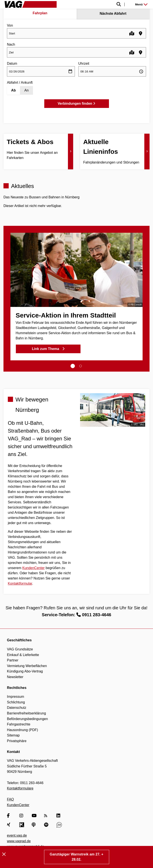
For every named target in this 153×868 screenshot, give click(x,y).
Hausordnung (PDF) (22, 730)
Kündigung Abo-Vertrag (25, 671)
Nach (11, 44)
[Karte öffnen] (132, 33)
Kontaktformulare (20, 788)
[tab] (73, 366)
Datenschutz (17, 708)
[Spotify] (47, 825)
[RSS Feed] (47, 816)
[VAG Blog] (59, 825)
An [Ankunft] (26, 90)
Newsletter (15, 677)
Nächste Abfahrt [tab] (113, 14)
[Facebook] (10, 816)
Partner (13, 660)
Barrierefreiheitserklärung (26, 713)
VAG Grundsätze (20, 649)
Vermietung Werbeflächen (27, 666)
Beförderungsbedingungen (27, 719)
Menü (141, 4)
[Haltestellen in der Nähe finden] (141, 33)
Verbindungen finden (77, 103)
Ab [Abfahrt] (13, 90)
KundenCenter (34, 568)
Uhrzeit (84, 63)
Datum (12, 63)
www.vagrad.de (19, 841)
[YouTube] (34, 816)
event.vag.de (17, 835)
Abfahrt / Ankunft (20, 83)
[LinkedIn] (59, 816)
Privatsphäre (17, 741)
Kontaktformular (20, 583)
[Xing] (10, 825)
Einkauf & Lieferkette (23, 655)
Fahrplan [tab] (40, 13)
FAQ (10, 799)
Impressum (16, 697)
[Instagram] (22, 816)
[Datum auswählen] (41, 71)
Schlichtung (16, 702)
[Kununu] (22, 825)
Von (10, 25)
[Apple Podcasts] (34, 825)
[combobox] (76, 33)
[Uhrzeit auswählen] (112, 71)
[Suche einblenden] (93, 4)
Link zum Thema (48, 349)
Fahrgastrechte (19, 724)
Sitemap (13, 735)
